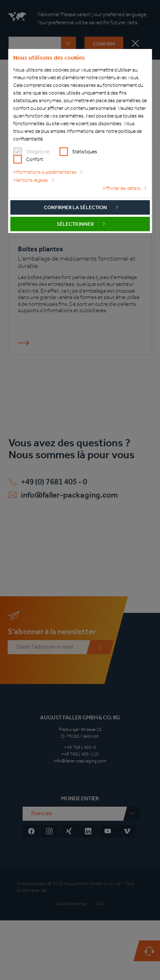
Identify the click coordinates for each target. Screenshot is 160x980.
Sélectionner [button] (75, 224)
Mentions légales (31, 180)
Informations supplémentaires (45, 172)
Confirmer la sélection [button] (76, 207)
